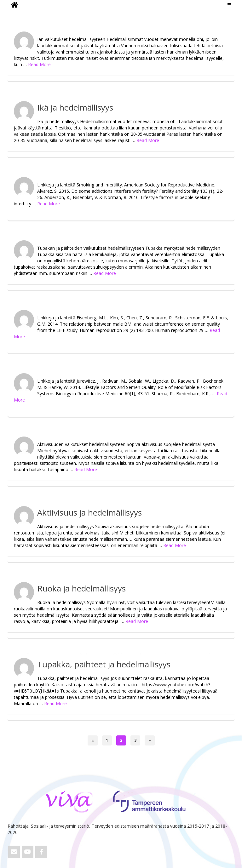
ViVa (18, 14)
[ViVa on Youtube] (28, 852)
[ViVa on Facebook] (41, 852)
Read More (39, 64)
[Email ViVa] (14, 852)
